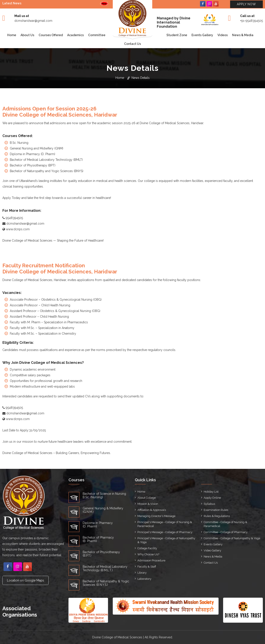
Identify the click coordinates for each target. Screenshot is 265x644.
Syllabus (209, 504)
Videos (223, 35)
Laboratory (144, 579)
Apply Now (246, 4)
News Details (141, 78)
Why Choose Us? (148, 554)
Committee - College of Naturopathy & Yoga (232, 538)
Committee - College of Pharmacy (226, 532)
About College (147, 498)
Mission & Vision (148, 504)
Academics (75, 35)
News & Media (243, 35)
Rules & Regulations (217, 516)
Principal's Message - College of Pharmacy (165, 532)
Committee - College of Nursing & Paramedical (225, 524)
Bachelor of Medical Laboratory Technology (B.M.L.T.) (105, 568)
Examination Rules (216, 510)
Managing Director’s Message (156, 516)
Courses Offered (51, 35)
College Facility (147, 548)
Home (12, 35)
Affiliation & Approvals (152, 510)
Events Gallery (202, 35)
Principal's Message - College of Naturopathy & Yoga (166, 540)
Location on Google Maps (26, 580)
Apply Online (212, 498)
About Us (27, 35)
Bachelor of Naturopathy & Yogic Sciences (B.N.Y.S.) (106, 583)
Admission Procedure (151, 560)
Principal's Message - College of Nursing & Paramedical (165, 524)
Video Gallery (212, 550)
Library (142, 573)
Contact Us (132, 44)
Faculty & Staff (147, 567)
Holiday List (211, 492)
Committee (97, 35)
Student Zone (177, 35)
